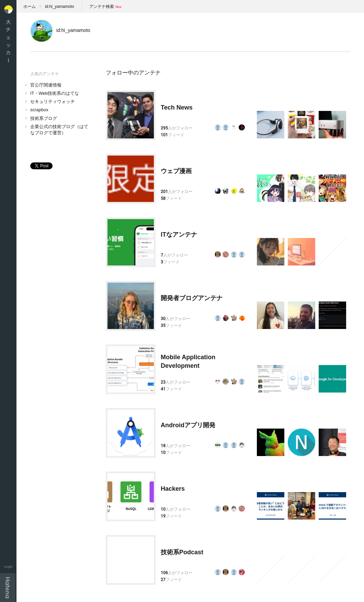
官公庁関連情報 (46, 85)
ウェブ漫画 (176, 171)
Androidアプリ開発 (188, 425)
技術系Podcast (182, 552)
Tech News (177, 107)
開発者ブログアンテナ (192, 298)
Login (8, 566)
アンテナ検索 (102, 7)
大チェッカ (8, 41)
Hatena (8, 588)
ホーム (30, 7)
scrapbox (39, 110)
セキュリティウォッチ (53, 101)
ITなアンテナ (179, 235)
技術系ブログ (44, 118)
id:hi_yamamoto (60, 7)
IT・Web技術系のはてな (55, 93)
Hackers (173, 489)
